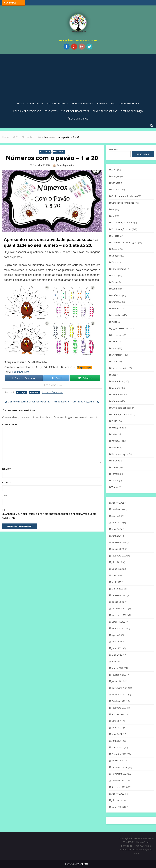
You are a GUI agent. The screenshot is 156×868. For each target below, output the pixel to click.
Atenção (46, 152)
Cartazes (116, 183)
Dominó (115, 249)
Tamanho (116, 474)
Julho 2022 (117, 642)
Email (6, 483)
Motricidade (117, 394)
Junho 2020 (117, 807)
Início (20, 103)
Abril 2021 (116, 741)
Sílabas (115, 467)
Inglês (114, 322)
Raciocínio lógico (120, 454)
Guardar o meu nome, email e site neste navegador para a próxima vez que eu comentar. (49, 516)
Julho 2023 (117, 562)
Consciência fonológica (123, 203)
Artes (114, 170)
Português (116, 441)
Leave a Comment (53, 392)
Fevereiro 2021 (119, 754)
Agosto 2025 (118, 503)
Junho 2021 (117, 728)
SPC (113, 103)
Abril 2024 (116, 536)
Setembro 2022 (119, 628)
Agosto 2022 (118, 635)
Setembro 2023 (119, 556)
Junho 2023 (117, 569)
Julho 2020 (117, 800)
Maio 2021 (117, 734)
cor (113, 209)
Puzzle (115, 447)
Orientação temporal (122, 414)
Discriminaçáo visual (121, 229)
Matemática (117, 381)
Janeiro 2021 (118, 761)
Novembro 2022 (120, 615)
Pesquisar (113, 149)
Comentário (11, 424)
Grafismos (116, 295)
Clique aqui (84, 367)
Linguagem (117, 355)
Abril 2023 (116, 582)
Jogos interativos (120, 328)
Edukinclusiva (21, 372)
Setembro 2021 (119, 708)
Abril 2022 (116, 661)
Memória (116, 388)
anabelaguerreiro (65, 165)
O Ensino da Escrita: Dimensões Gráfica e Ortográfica (29, 402)
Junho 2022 (117, 648)
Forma (115, 282)
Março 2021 (117, 747)
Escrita (115, 262)
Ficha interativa (119, 269)
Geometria (117, 289)
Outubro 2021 (118, 701)
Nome (6, 469)
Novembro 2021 (120, 694)
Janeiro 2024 (118, 549)
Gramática (116, 302)
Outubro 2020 (118, 781)
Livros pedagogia (129, 103)
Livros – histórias (120, 368)
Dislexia (115, 236)
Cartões (115, 190)
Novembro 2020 (120, 774)
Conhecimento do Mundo (124, 196)
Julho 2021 (117, 721)
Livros (114, 361)
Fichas (114, 275)
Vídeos (115, 487)
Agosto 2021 (118, 714)
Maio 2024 (117, 529)
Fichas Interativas (82, 103)
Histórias (102, 103)
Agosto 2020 (118, 794)
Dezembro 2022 (120, 609)
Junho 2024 (117, 522)
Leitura (115, 342)
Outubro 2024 (118, 509)
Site (5, 496)
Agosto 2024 (118, 516)
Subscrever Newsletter (75, 111)
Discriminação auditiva (122, 223)
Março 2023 (117, 589)
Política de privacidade (27, 111)
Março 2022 (117, 668)
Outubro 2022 (118, 622)
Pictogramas (118, 428)
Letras (114, 348)
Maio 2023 (117, 575)
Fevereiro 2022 (119, 675)
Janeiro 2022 (118, 681)
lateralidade (117, 335)
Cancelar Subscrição (105, 111)
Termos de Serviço (132, 111)
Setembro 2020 (119, 787)
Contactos (51, 111)
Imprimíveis (117, 315)
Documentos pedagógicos (124, 242)
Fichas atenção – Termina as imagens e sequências (76, 402)
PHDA (114, 421)
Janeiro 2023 (118, 602)
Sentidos (116, 461)
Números (59, 152)
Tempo (115, 481)
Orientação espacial (121, 408)
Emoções (116, 256)
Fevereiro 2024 (119, 542)
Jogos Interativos (57, 103)
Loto (114, 375)
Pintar (114, 434)
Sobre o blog (35, 103)
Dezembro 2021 (120, 688)
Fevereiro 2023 (119, 595)
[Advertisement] (78, 77)
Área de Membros (78, 119)
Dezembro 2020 (120, 767)
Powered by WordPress (77, 864)
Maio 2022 (117, 655)
